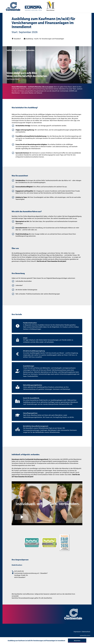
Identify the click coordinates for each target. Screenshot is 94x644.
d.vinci (88, 635)
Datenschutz (86, 632)
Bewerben (77, 641)
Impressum (77, 632)
